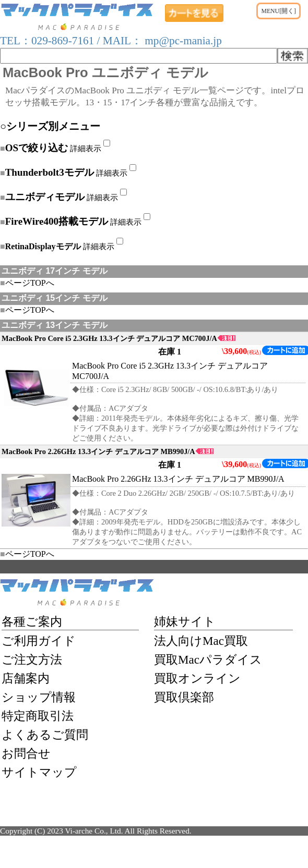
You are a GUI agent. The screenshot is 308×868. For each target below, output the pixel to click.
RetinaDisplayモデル (43, 246)
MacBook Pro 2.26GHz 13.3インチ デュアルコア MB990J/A (108, 451)
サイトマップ (39, 772)
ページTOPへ (27, 283)
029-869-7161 (63, 41)
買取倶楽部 (184, 697)
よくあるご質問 (45, 735)
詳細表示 (86, 148)
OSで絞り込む (37, 148)
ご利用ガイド (39, 641)
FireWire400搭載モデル (57, 221)
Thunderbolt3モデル (50, 172)
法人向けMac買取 (201, 641)
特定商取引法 (38, 716)
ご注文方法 (32, 659)
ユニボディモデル (45, 197)
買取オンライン (197, 678)
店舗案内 (26, 678)
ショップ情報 (39, 697)
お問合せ (26, 753)
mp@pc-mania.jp (182, 41)
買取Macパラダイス (208, 659)
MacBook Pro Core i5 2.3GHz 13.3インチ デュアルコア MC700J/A (119, 338)
